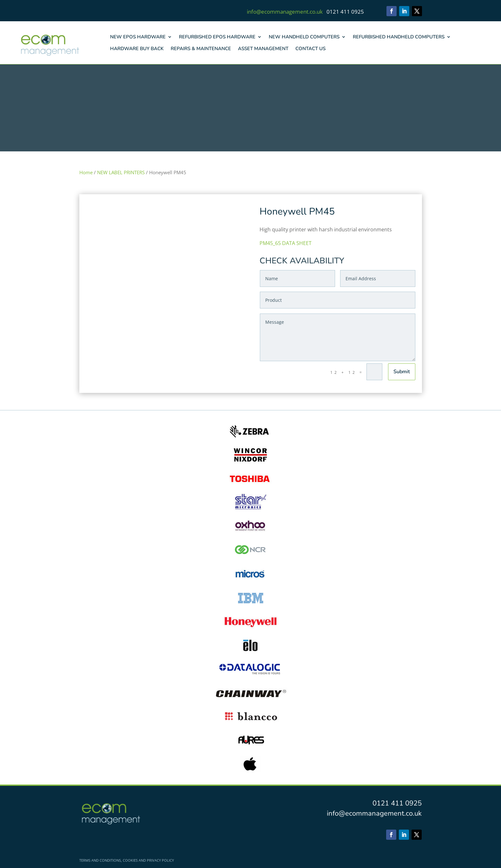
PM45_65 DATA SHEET (286, 243)
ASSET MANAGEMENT (263, 49)
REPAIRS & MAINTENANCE (201, 49)
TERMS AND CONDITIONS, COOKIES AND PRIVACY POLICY (127, 860)
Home (86, 172)
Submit (402, 372)
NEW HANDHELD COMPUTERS (304, 37)
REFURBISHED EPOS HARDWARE (217, 37)
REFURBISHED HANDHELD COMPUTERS (399, 37)
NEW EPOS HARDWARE (138, 37)
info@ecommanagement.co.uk (285, 12)
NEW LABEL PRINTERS (121, 172)
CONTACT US (310, 49)
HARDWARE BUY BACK (137, 49)
